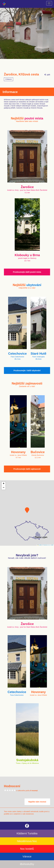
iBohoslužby (27, 864)
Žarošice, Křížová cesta (21, 74)
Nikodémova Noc (27, 841)
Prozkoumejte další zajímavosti (27, 469)
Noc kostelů (27, 849)
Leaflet (40, 545)
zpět (47, 75)
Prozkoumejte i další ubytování (27, 370)
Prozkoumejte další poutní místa (27, 272)
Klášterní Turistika (27, 833)
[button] (27, 510)
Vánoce (27, 856)
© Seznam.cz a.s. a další (48, 545)
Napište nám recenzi (37, 802)
